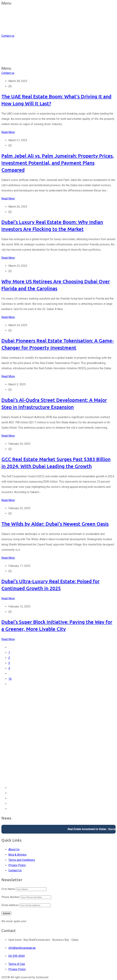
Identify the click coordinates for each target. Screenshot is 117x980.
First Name (8, 889)
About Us (14, 849)
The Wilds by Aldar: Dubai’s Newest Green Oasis (55, 524)
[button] (58, 3)
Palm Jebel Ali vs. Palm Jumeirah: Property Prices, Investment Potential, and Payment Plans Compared (58, 163)
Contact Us (15, 870)
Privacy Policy (17, 865)
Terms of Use (17, 964)
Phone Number (10, 897)
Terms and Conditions (22, 860)
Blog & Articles (17, 855)
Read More (8, 132)
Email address (10, 905)
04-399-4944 (17, 956)
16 (10, 679)
